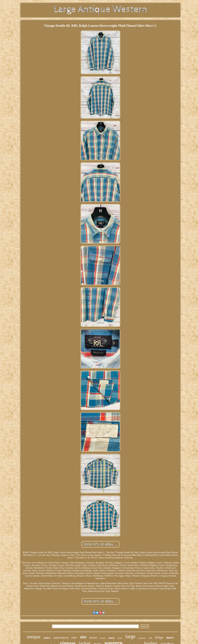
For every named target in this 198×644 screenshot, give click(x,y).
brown (93, 638)
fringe (159, 637)
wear (120, 638)
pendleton (142, 638)
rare (74, 637)
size (83, 637)
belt (150, 638)
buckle (103, 638)
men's (170, 638)
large (130, 636)
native (47, 638)
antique (34, 637)
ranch (111, 638)
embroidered (61, 638)
